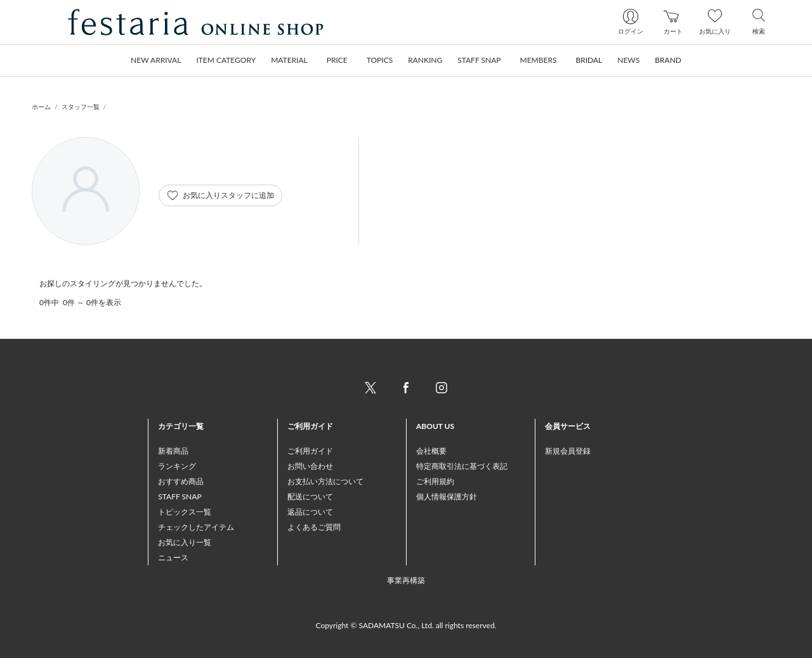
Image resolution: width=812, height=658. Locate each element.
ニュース (173, 557)
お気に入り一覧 (185, 542)
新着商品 (173, 451)
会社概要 (431, 451)
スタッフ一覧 (81, 107)
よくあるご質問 (314, 527)
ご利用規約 (435, 481)
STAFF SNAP (180, 497)
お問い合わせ (310, 466)
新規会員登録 (568, 451)
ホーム (41, 107)
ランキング (177, 466)
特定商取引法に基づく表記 (462, 466)
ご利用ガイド (310, 451)
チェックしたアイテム (196, 527)
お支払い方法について (325, 481)
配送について (310, 497)
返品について (310, 512)
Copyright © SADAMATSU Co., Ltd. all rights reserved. (406, 625)
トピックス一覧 (185, 512)
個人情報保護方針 (447, 497)
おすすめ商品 (181, 481)
